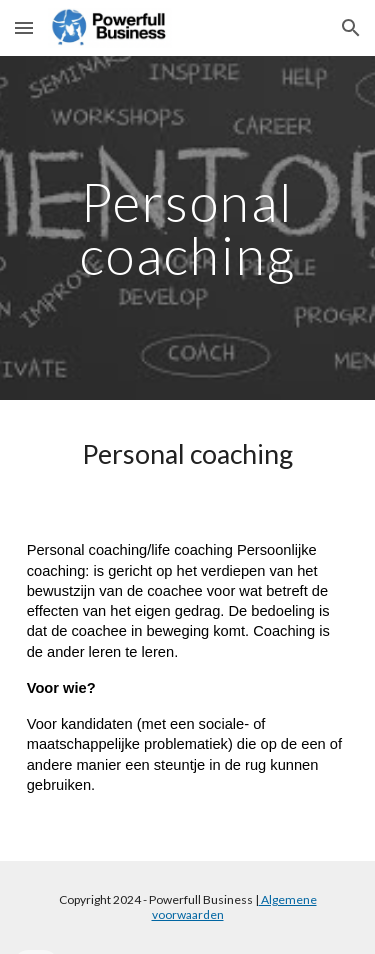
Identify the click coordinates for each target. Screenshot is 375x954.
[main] (188, 228)
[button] (24, 27)
